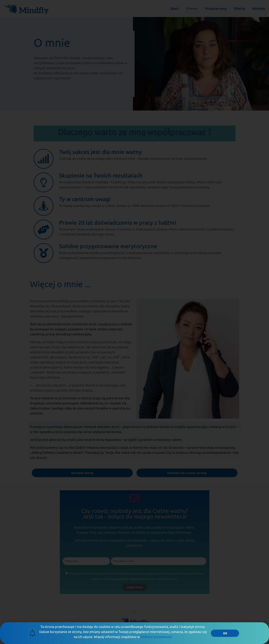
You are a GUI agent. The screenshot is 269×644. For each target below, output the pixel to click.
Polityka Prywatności (180, 630)
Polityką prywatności (116, 579)
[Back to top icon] (135, 611)
